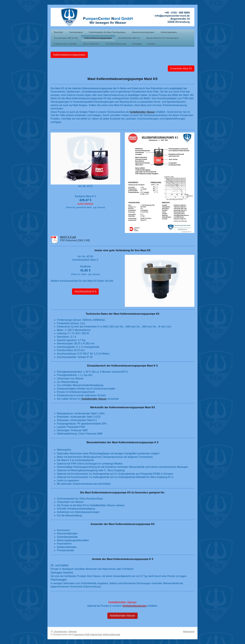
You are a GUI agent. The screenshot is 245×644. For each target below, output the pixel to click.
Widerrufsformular (111, 634)
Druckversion (59, 632)
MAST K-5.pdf (68, 237)
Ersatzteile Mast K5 (181, 69)
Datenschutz (96, 634)
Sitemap (73, 632)
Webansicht (189, 632)
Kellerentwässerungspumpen (69, 55)
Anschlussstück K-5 (85, 291)
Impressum (79, 634)
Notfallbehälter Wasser (142, 112)
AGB (87, 634)
